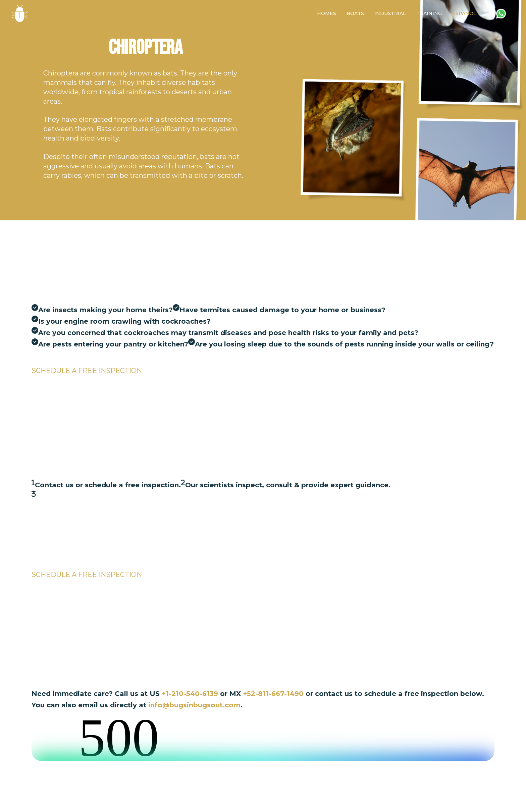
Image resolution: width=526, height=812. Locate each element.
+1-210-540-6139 (190, 694)
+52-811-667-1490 (274, 694)
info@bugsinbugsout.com (194, 705)
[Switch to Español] (464, 14)
